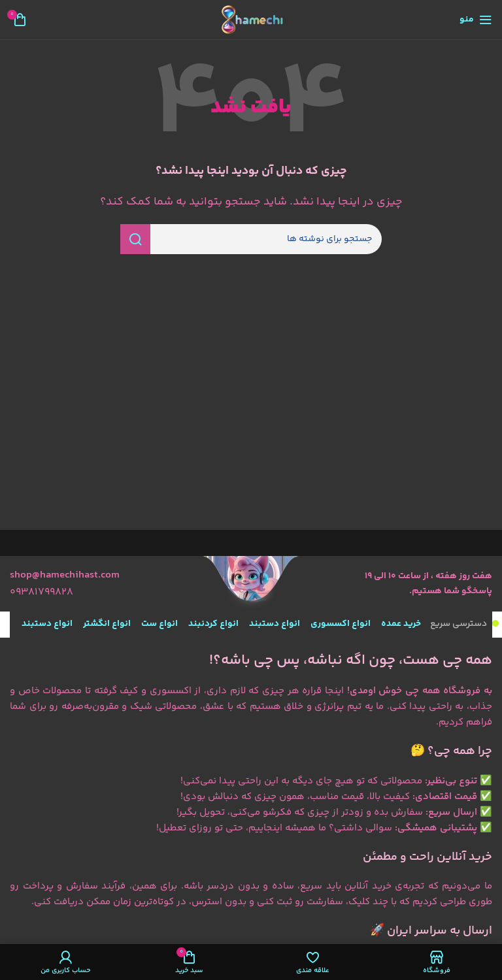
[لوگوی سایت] (251, 20)
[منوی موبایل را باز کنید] (476, 20)
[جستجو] (251, 239)
